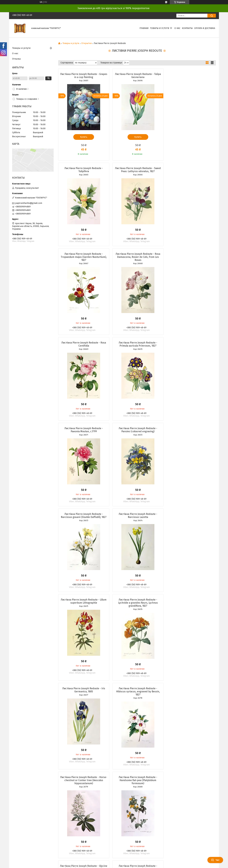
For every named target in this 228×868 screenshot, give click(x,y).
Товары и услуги (160, 28)
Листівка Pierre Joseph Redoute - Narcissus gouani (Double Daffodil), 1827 (137, 344)
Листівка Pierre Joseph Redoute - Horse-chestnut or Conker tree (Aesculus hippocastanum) (137, 520)
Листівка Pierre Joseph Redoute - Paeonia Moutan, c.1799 (191, 258)
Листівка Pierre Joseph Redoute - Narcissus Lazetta (191, 344)
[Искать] (212, 16)
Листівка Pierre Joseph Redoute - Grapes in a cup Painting (83, 76)
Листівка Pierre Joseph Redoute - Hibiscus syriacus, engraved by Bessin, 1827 (83, 520)
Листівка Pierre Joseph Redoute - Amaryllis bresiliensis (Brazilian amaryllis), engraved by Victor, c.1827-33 (137, 698)
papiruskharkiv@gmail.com (29, 203)
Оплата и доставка (205, 28)
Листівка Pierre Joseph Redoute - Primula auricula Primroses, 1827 (137, 258)
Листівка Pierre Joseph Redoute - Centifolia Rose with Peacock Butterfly (83, 696)
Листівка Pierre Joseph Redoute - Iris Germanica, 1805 (191, 430)
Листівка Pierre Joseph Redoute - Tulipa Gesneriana (137, 76)
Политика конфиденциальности (141, 805)
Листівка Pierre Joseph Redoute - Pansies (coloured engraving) (83, 344)
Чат (215, 860)
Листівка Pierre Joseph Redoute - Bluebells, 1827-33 (191, 696)
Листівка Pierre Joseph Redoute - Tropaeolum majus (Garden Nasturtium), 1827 (137, 171)
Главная (144, 28)
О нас (177, 28)
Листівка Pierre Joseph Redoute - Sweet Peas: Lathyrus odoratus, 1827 (83, 170)
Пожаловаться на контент (114, 805)
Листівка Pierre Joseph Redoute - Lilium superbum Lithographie (83, 430)
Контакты (187, 28)
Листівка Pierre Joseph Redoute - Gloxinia (191, 607)
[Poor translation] (11, 823)
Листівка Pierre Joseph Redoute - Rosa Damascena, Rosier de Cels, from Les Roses (191, 171)
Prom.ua (127, 800)
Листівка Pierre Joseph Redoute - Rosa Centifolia (83, 258)
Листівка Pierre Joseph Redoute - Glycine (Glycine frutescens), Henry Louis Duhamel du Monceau (83, 609)
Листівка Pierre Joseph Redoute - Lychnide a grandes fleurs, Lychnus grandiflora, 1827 (137, 431)
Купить (83, 137)
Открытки (86, 43)
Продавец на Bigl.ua (114, 802)
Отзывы (17, 59)
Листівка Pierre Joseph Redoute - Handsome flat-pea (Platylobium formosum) (191, 520)
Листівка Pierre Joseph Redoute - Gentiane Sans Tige (137, 607)
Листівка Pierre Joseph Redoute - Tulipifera (191, 76)
